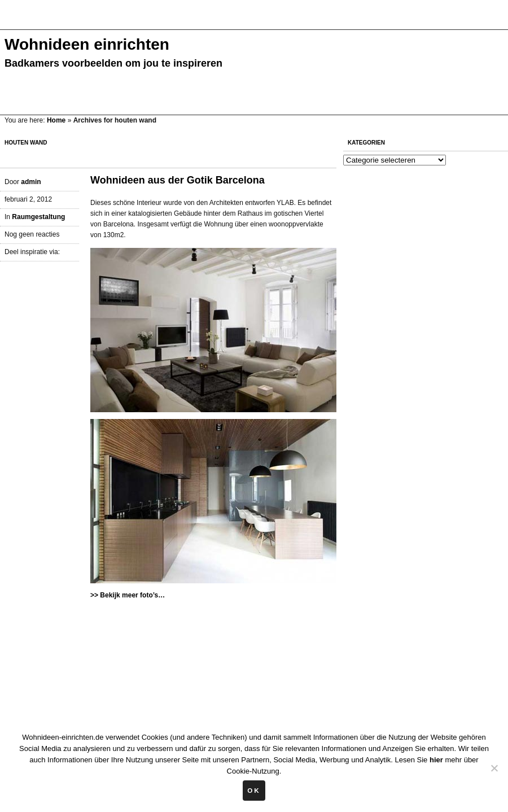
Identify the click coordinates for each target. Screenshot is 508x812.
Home (56, 120)
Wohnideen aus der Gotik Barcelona (178, 180)
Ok (254, 790)
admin (31, 182)
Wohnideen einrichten (87, 44)
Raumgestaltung (38, 217)
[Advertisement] (205, 21)
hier (436, 760)
